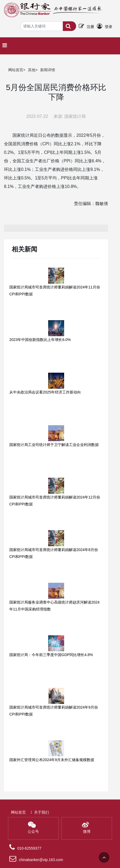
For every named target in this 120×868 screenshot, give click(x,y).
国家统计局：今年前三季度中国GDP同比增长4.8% (51, 655)
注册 (90, 27)
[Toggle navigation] (6, 45)
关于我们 (42, 812)
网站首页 (16, 70)
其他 (32, 70)
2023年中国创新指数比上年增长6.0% (40, 340)
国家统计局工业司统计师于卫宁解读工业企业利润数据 (54, 445)
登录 (109, 27)
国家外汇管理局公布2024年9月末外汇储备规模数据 (52, 760)
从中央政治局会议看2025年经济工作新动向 (45, 392)
